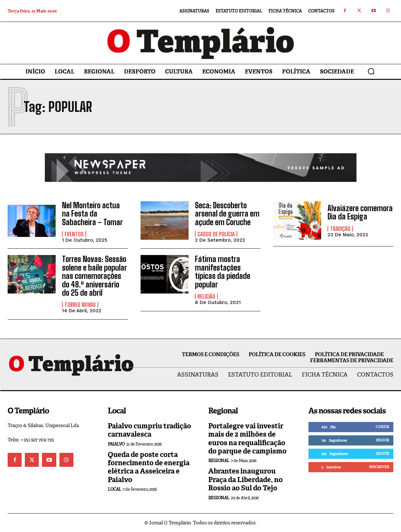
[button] (371, 71)
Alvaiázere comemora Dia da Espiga (360, 212)
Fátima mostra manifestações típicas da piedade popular (223, 272)
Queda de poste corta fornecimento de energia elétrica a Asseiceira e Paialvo (149, 467)
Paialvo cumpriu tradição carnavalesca (149, 430)
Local (114, 489)
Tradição (340, 229)
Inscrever (379, 467)
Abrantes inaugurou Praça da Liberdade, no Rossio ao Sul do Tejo (245, 480)
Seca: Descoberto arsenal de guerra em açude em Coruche (227, 214)
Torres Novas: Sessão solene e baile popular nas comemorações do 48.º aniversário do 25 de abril (94, 276)
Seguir (382, 440)
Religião (206, 296)
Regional (219, 461)
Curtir (382, 427)
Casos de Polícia (216, 234)
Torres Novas (80, 305)
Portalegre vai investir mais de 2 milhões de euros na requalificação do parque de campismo (247, 439)
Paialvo (116, 444)
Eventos (74, 234)
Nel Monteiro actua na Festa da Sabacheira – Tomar (92, 214)
